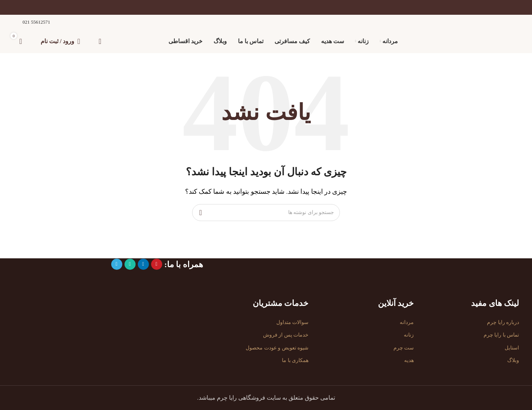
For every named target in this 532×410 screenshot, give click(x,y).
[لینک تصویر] (489, 264)
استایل (512, 348)
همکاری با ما (295, 360)
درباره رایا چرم (503, 323)
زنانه (409, 335)
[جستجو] (100, 41)
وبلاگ (513, 360)
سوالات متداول (293, 323)
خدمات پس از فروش (286, 335)
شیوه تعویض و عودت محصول (277, 348)
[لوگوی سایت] (489, 41)
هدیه (409, 360)
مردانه (407, 323)
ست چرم (404, 348)
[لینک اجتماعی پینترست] (157, 264)
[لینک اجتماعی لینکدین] (143, 264)
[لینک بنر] (266, 7)
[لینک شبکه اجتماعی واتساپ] (130, 264)
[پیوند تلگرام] (117, 264)
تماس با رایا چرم (502, 335)
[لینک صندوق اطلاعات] (32, 22)
